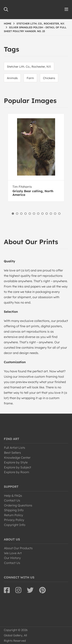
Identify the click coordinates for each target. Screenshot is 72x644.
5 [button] (30, 214)
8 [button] (42, 214)
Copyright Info (15, 525)
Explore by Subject (18, 467)
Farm (30, 78)
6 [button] (34, 214)
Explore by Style (16, 462)
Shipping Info (14, 510)
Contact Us (12, 500)
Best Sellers (12, 453)
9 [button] (47, 214)
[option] (36, 158)
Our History (12, 558)
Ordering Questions (18, 505)
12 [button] (59, 214)
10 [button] (51, 214)
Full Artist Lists (15, 448)
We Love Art (13, 553)
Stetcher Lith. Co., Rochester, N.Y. (29, 67)
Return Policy (14, 515)
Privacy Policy (14, 520)
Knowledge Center (17, 458)
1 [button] (13, 214)
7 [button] (38, 214)
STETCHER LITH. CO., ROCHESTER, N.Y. (41, 23)
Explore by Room (17, 472)
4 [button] (26, 214)
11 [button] (55, 214)
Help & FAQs (13, 496)
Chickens (49, 78)
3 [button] (21, 214)
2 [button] (17, 214)
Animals (12, 78)
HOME (8, 23)
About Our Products (18, 548)
